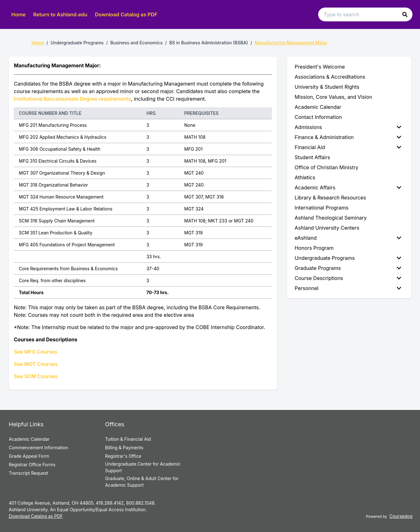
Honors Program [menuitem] (314, 248)
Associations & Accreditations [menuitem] (330, 77)
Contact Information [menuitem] (318, 117)
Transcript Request (28, 473)
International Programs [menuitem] (321, 208)
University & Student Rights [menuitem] (327, 87)
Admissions (348, 127)
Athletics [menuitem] (305, 177)
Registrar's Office (123, 456)
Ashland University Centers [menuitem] (327, 228)
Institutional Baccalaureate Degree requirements (72, 99)
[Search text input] (365, 14)
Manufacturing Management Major (291, 43)
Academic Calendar (29, 439)
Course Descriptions (348, 278)
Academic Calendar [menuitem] (318, 107)
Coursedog (401, 516)
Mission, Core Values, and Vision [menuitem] (333, 97)
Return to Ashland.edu (60, 14)
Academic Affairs (348, 188)
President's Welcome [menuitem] (320, 67)
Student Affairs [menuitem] (312, 157)
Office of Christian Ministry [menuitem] (326, 167)
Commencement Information (38, 448)
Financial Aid (348, 147)
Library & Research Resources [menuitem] (330, 198)
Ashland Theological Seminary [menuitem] (331, 218)
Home (19, 14)
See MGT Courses (36, 364)
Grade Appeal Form (29, 456)
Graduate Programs (348, 268)
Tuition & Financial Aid (128, 439)
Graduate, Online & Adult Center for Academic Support (142, 482)
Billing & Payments (124, 448)
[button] (405, 14)
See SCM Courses (36, 376)
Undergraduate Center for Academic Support (143, 467)
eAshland (348, 238)
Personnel (348, 288)
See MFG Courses (36, 352)
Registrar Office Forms (32, 465)
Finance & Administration (348, 137)
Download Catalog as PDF (126, 14)
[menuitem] (349, 127)
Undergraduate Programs (348, 258)
